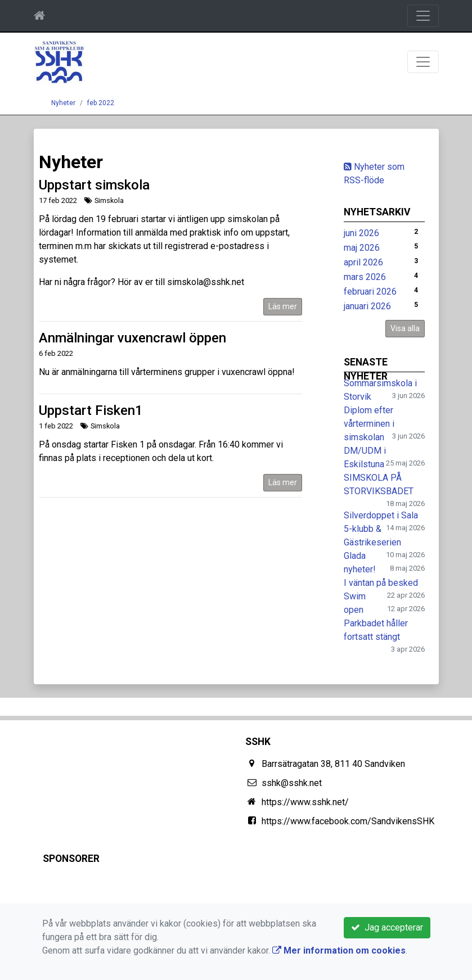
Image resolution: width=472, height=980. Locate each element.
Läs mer (283, 306)
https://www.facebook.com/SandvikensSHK (348, 821)
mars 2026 (365, 277)
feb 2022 (101, 103)
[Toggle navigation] (423, 16)
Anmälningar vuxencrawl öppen (132, 338)
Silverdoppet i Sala (381, 515)
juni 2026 (361, 233)
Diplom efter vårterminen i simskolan (369, 424)
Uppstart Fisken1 (91, 410)
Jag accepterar (387, 927)
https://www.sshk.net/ (305, 802)
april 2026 (363, 262)
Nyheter (63, 103)
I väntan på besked (381, 583)
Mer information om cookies (339, 950)
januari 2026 (367, 306)
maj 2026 (362, 248)
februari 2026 (370, 292)
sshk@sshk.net (292, 783)
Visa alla (405, 328)
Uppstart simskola (94, 185)
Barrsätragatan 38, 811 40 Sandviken (333, 764)
